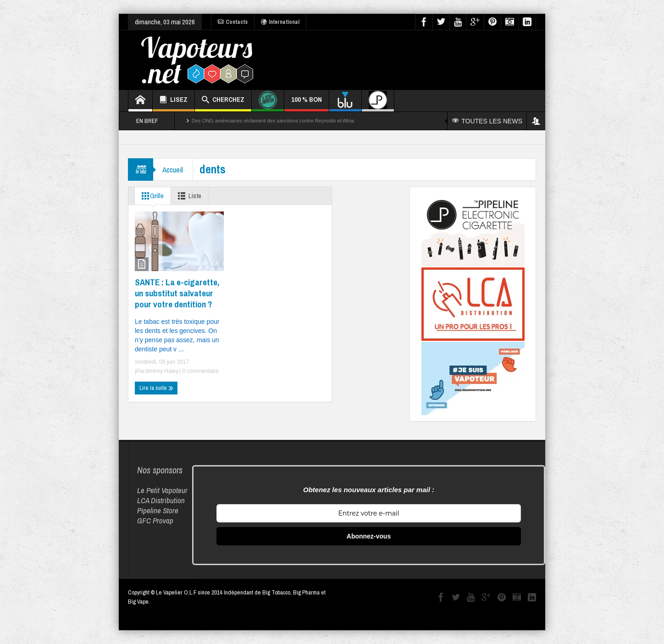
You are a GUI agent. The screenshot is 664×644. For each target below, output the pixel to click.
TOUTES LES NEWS (487, 121)
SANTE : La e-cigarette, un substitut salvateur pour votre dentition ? (177, 293)
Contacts (233, 22)
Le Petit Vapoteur (162, 490)
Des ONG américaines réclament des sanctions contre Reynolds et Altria (273, 121)
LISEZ (174, 101)
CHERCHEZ (223, 101)
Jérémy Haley (162, 371)
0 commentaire (200, 371)
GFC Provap (155, 520)
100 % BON (307, 103)
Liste (188, 196)
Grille (151, 196)
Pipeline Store (158, 510)
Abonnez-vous (369, 536)
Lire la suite (156, 388)
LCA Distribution (161, 500)
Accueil (173, 169)
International (280, 22)
